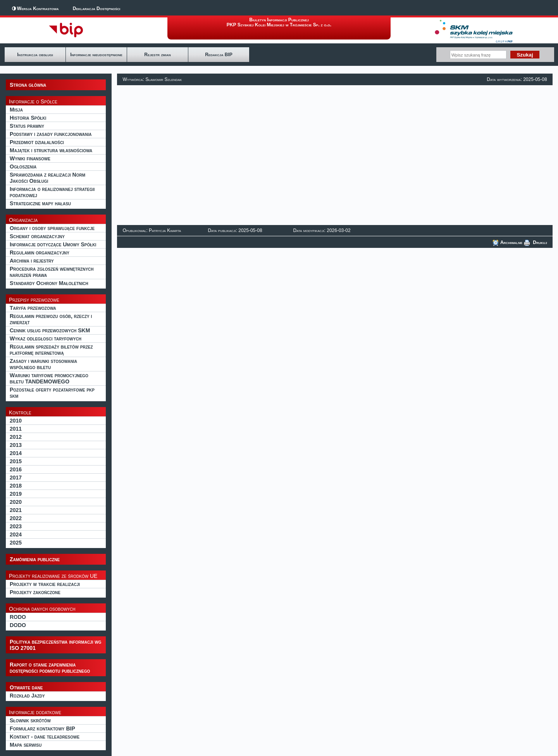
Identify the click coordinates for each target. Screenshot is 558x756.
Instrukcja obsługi (35, 55)
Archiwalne (507, 242)
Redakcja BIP (219, 55)
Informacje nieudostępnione (96, 55)
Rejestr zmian (157, 55)
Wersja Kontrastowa (38, 9)
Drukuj (536, 242)
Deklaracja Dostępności (96, 9)
